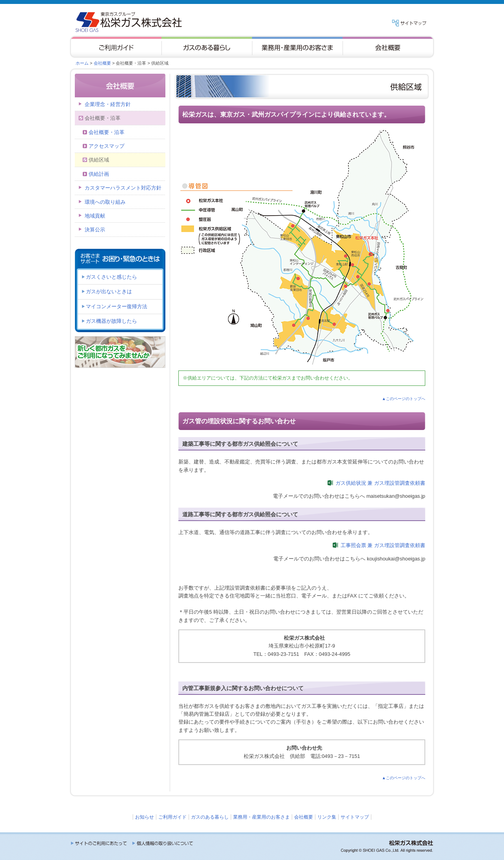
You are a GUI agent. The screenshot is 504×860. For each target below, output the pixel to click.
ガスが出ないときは (109, 291)
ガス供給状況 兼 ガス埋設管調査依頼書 (380, 483)
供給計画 (99, 174)
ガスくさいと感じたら (111, 277)
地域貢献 (95, 216)
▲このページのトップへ (404, 399)
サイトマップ (355, 817)
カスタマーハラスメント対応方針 (123, 188)
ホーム (82, 63)
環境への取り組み (105, 202)
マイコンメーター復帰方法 (117, 306)
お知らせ (145, 817)
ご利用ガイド (172, 817)
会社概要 (102, 63)
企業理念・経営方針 (108, 104)
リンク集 (327, 817)
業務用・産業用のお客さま (261, 817)
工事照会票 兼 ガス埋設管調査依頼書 (383, 545)
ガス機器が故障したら (111, 321)
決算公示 (95, 230)
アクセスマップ (107, 146)
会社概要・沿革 (107, 132)
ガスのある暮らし (210, 817)
